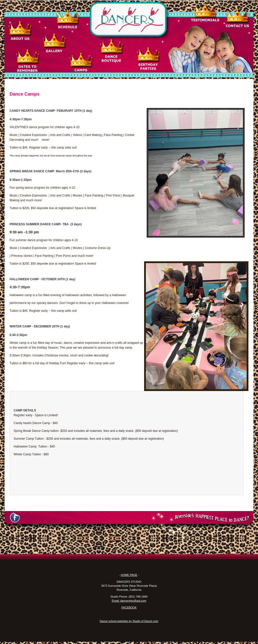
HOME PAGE (129, 575)
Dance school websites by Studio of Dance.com (129, 621)
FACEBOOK (129, 607)
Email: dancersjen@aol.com (129, 601)
